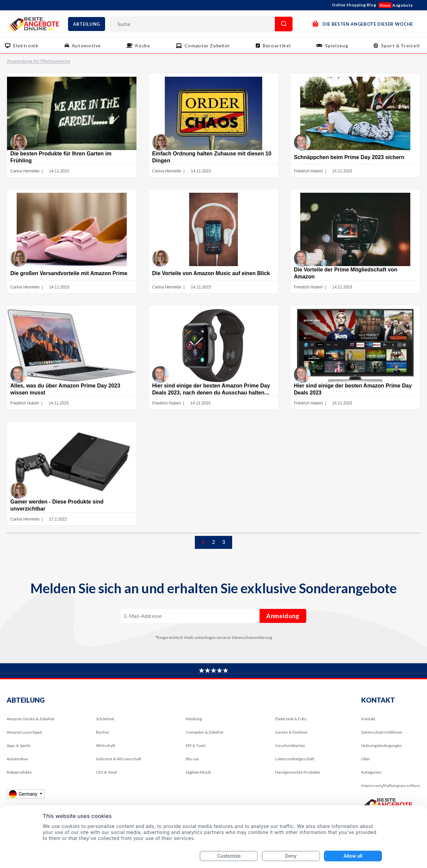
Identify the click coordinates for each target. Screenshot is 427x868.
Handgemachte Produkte (298, 777)
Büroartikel (277, 46)
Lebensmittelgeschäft (295, 764)
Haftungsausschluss (402, 791)
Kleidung (194, 724)
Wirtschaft (106, 751)
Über (366, 764)
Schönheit (105, 724)
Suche (284, 24)
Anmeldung (283, 621)
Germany (24, 799)
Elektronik (26, 46)
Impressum (372, 791)
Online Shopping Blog (354, 5)
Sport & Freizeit (400, 46)
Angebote (396, 5)
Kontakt (368, 724)
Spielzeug (336, 46)
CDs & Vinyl (106, 777)
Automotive (86, 46)
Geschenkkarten (290, 751)
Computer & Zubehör (205, 737)
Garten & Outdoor (292, 737)
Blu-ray (192, 764)
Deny (291, 856)
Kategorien (371, 777)
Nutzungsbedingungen (382, 751)
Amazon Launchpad (24, 737)
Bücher (103, 737)
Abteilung (87, 24)
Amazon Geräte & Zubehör (31, 724)
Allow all (353, 856)
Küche (142, 46)
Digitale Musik (198, 777)
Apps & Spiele (19, 751)
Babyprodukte (19, 777)
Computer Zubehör (207, 46)
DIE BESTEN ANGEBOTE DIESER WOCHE (363, 24)
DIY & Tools (196, 751)
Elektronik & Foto (291, 724)
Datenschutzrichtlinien (382, 737)
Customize (229, 856)
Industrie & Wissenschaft (119, 764)
